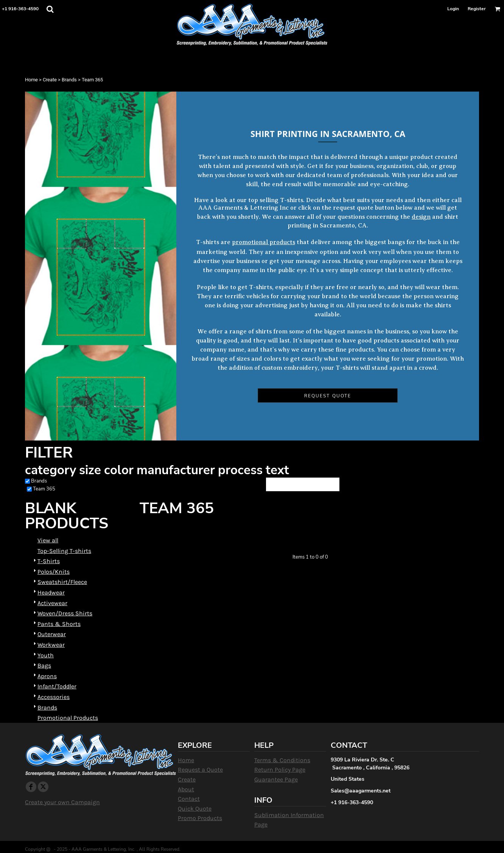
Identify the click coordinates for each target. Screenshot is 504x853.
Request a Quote (200, 770)
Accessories (54, 697)
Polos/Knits (54, 572)
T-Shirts (49, 561)
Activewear (52, 603)
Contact (189, 799)
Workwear (51, 645)
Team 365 (44, 489)
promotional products (264, 242)
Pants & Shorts (59, 624)
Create (50, 80)
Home (31, 80)
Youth (46, 655)
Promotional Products (68, 718)
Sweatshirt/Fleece (62, 582)
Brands (69, 80)
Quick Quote (195, 809)
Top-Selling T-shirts (64, 551)
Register (477, 9)
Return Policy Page (280, 770)
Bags (44, 665)
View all (48, 540)
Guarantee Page (276, 779)
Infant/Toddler (57, 686)
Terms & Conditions (282, 760)
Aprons (47, 676)
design (421, 217)
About (186, 789)
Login (453, 9)
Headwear (51, 592)
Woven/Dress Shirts (65, 613)
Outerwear (52, 634)
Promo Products (200, 818)
